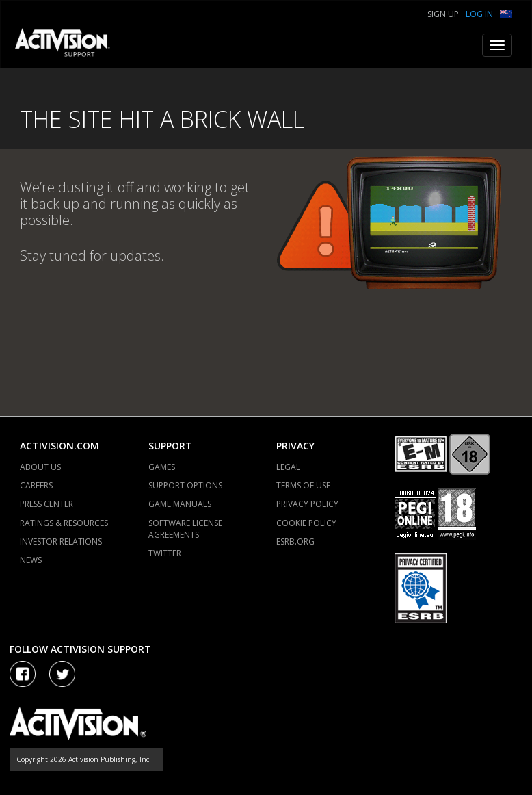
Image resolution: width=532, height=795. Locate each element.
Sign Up (443, 14)
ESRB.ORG (295, 542)
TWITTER (165, 553)
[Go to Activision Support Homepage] (69, 45)
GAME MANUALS (180, 504)
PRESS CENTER (46, 504)
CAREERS (36, 485)
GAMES (162, 467)
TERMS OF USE (303, 485)
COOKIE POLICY (306, 523)
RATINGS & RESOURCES (64, 523)
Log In (479, 14)
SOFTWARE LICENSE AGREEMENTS (185, 529)
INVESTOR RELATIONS (61, 542)
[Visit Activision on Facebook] (23, 674)
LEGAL (288, 467)
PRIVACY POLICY (307, 504)
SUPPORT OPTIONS (185, 485)
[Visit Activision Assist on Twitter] (62, 674)
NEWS (31, 560)
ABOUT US (40, 467)
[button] (506, 13)
